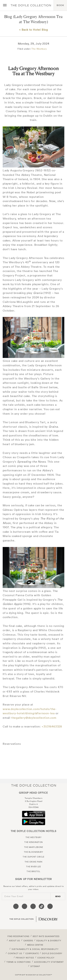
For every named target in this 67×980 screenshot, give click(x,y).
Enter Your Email (14, 896)
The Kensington (33, 842)
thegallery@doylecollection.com (34, 718)
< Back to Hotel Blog (33, 30)
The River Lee (33, 867)
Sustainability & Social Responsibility (35, 949)
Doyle (31, 5)
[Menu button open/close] (5, 5)
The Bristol (33, 871)
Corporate (32, 953)
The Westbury (39, 49)
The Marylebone (34, 847)
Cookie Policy (46, 958)
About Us (14, 941)
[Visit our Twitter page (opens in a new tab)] (24, 906)
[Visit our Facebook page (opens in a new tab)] (16, 906)
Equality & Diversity (49, 941)
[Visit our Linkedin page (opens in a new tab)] (50, 906)
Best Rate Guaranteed (46, 936)
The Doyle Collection (34, 786)
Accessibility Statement (49, 962)
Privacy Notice (25, 958)
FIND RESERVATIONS (18, 936)
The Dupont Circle (33, 857)
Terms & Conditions (19, 962)
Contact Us (15, 953)
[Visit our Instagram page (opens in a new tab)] (33, 906)
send (58, 896)
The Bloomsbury (34, 852)
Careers (28, 941)
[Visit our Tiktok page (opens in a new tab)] (41, 906)
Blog (8, 17)
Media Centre (35, 945)
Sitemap (35, 966)
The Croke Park (34, 862)
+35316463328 (52, 726)
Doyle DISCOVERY (52, 953)
